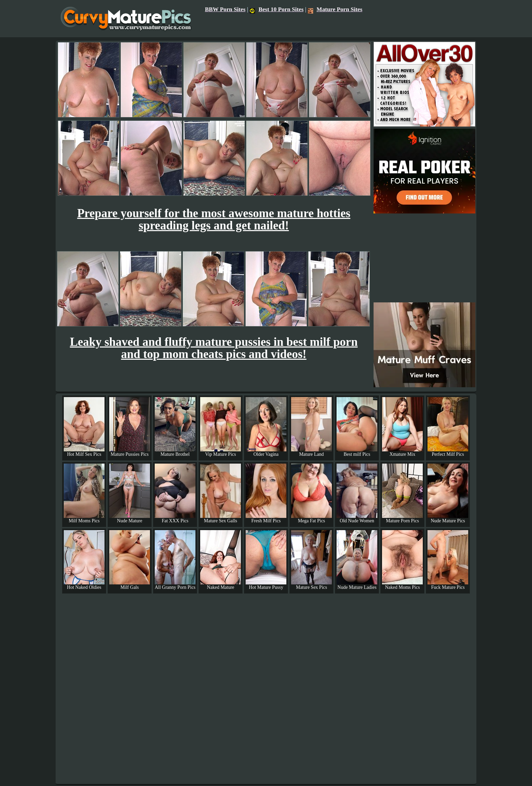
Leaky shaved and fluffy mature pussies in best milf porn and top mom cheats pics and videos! (214, 348)
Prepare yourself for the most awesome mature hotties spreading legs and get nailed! (214, 219)
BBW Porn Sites (225, 9)
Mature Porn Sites (335, 9)
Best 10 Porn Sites (277, 9)
